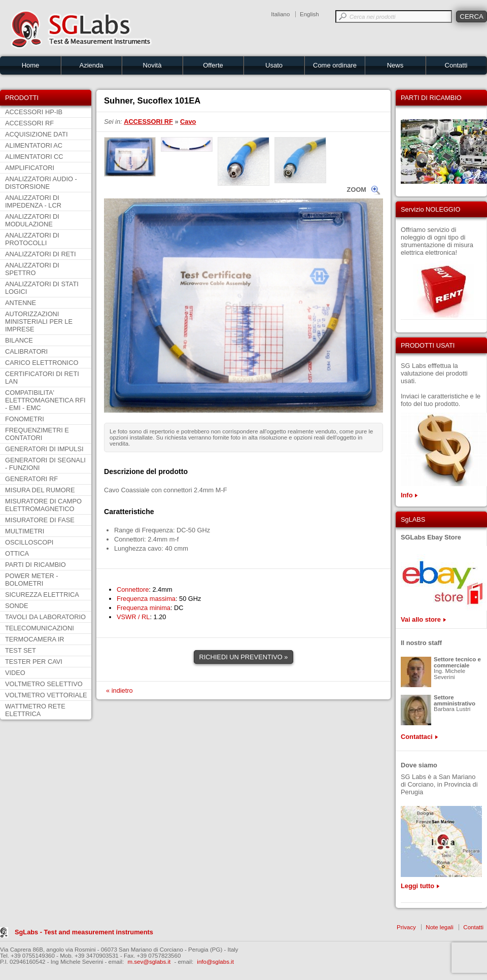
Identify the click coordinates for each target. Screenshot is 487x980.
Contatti (456, 65)
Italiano (280, 14)
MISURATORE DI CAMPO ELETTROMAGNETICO (43, 505)
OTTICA (17, 553)
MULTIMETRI (25, 531)
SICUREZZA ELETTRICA (42, 595)
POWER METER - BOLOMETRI (32, 580)
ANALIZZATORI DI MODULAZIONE (32, 220)
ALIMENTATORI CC (34, 157)
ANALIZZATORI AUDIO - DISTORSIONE (41, 183)
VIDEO (15, 673)
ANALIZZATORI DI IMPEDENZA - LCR (33, 201)
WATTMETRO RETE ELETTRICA (35, 710)
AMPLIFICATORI (30, 168)
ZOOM (357, 190)
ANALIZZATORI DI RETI (41, 254)
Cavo (188, 122)
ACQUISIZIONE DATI (36, 134)
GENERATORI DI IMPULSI (44, 449)
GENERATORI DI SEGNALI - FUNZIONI (45, 464)
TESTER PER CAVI (34, 662)
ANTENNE (21, 303)
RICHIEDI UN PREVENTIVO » (244, 657)
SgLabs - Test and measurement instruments (84, 932)
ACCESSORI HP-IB (34, 112)
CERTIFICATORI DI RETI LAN (42, 378)
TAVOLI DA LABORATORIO (45, 617)
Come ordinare (335, 65)
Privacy (406, 927)
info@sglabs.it (215, 962)
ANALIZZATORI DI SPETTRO (32, 269)
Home (31, 65)
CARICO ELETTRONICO (42, 363)
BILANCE (19, 340)
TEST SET (21, 650)
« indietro (119, 690)
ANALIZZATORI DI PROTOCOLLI (32, 239)
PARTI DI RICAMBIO (36, 565)
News (395, 65)
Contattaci (417, 737)
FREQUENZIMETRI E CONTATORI (37, 434)
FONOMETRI (25, 419)
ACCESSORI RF (29, 123)
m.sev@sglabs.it (149, 962)
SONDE (17, 606)
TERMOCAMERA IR (35, 639)
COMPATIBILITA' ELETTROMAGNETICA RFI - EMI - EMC (45, 400)
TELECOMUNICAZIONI (40, 628)
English (309, 14)
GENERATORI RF (31, 479)
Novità (152, 65)
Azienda (92, 65)
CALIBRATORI (26, 351)
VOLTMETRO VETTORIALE (46, 695)
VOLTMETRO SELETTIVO (44, 684)
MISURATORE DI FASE (40, 520)
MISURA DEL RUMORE (40, 490)
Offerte (213, 65)
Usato (274, 65)
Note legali (439, 927)
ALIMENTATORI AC (34, 145)
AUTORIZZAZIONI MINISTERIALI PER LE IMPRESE (39, 322)
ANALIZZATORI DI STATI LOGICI (42, 288)
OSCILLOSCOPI (29, 542)
